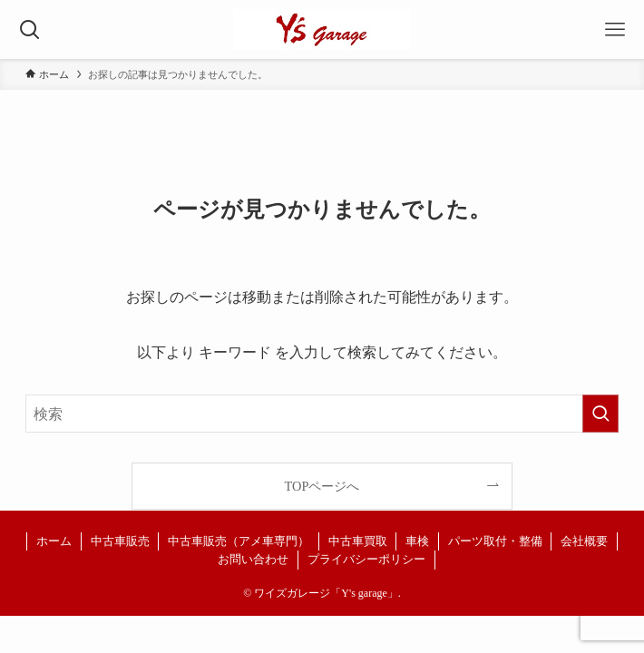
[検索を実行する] (600, 414)
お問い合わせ (253, 559)
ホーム (54, 541)
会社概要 (584, 541)
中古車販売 (120, 541)
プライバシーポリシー (366, 559)
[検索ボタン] (29, 29)
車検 (417, 541)
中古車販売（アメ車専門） (239, 541)
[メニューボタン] (615, 29)
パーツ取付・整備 (495, 541)
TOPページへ (322, 486)
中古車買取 (358, 541)
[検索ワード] (322, 414)
